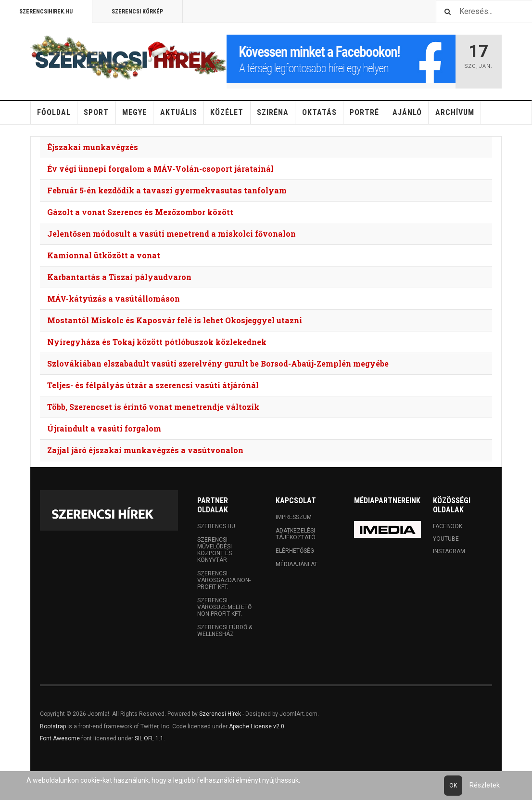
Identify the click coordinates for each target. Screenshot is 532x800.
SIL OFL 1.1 (149, 738)
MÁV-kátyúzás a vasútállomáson (114, 298)
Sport (96, 112)
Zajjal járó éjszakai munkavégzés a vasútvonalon (145, 450)
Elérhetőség (295, 551)
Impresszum (294, 517)
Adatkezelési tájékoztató (296, 534)
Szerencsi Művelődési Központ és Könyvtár (215, 550)
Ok (453, 786)
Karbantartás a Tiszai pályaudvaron (119, 277)
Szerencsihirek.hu (46, 12)
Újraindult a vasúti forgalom (104, 428)
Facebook (448, 526)
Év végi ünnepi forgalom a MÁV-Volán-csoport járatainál (160, 169)
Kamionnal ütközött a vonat (104, 255)
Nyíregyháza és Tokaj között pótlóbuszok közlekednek (157, 342)
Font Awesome (60, 738)
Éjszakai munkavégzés (93, 147)
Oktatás (319, 112)
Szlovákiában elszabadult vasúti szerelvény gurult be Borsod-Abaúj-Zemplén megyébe (218, 363)
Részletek (485, 785)
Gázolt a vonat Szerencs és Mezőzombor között (140, 212)
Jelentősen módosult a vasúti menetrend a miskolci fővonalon (171, 234)
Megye (134, 112)
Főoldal (54, 112)
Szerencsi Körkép (137, 12)
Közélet (227, 112)
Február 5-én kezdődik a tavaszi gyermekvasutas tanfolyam (167, 190)
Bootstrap (53, 726)
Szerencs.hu (216, 526)
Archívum (455, 112)
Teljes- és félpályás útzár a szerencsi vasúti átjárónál (153, 385)
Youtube (446, 539)
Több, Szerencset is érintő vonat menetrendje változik (153, 407)
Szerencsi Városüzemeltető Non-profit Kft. (224, 607)
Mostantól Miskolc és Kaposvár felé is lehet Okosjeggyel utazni (175, 320)
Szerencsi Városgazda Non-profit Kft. (224, 580)
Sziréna (273, 112)
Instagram (449, 551)
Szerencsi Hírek (220, 714)
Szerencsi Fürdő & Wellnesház (225, 631)
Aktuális (179, 112)
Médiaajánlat (297, 564)
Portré (364, 112)
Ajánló (407, 112)
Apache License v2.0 (257, 726)
